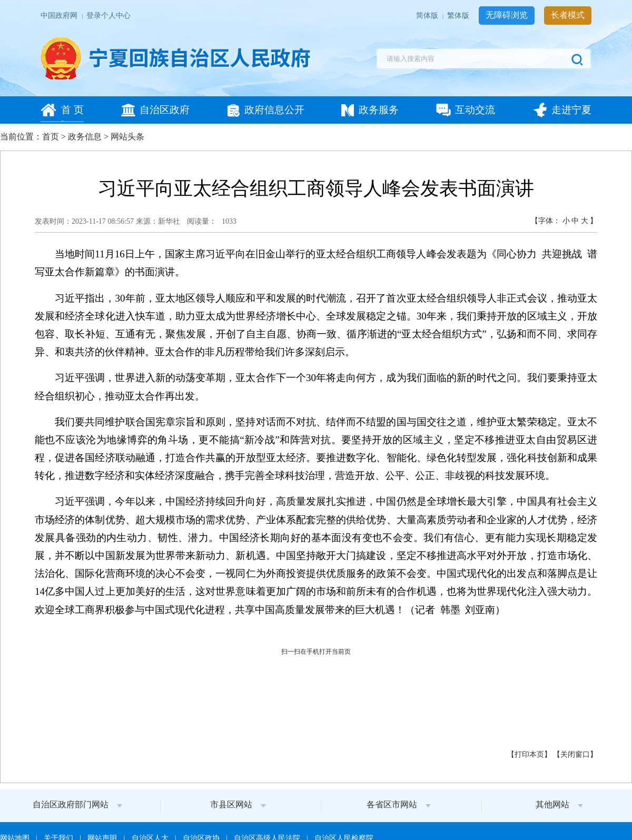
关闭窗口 (575, 754)
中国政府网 (60, 16)
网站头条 (127, 137)
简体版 (428, 16)
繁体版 (459, 16)
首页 (51, 137)
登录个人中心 (108, 16)
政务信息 (85, 137)
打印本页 (529, 754)
